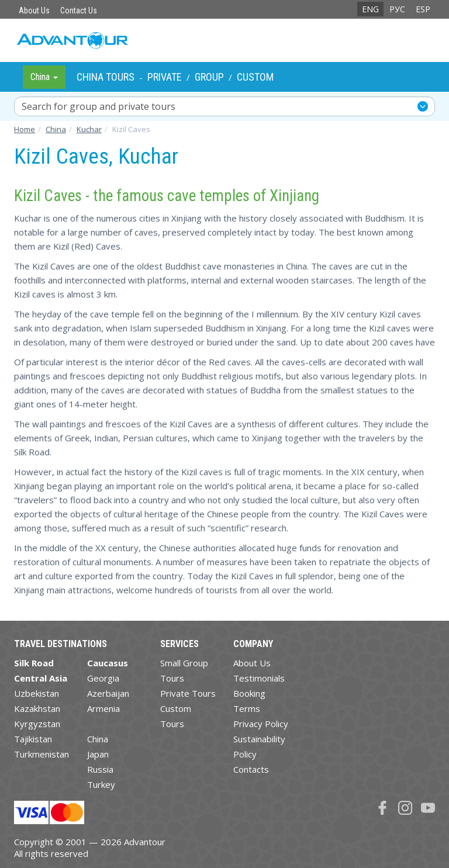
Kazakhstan (37, 708)
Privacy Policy (261, 724)
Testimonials (259, 678)
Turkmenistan (42, 754)
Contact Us (79, 11)
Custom (255, 77)
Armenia (103, 708)
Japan (98, 754)
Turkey (101, 784)
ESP (423, 9)
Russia (100, 769)
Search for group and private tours (99, 106)
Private (165, 77)
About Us (34, 11)
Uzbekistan (37, 693)
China (98, 739)
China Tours (106, 77)
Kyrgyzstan (37, 724)
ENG (370, 9)
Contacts (251, 769)
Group (209, 77)
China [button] (44, 77)
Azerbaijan (108, 693)
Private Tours (188, 693)
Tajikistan (33, 739)
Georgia (103, 678)
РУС (397, 9)
